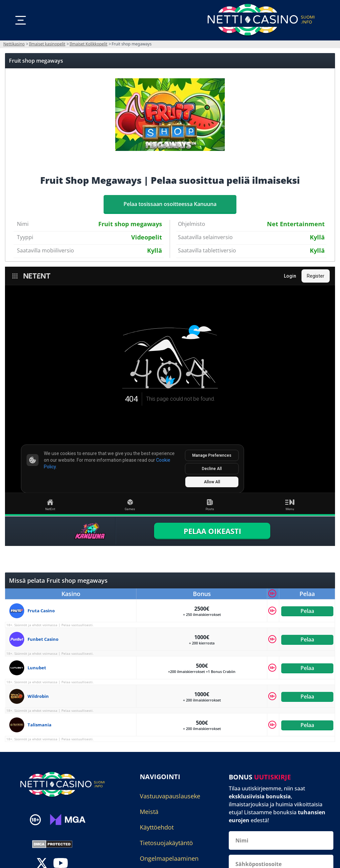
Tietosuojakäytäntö (166, 843)
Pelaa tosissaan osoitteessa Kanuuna (170, 204)
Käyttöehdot (157, 827)
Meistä (149, 812)
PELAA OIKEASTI (212, 531)
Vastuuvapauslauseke (170, 796)
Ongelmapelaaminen (169, 858)
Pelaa (307, 611)
